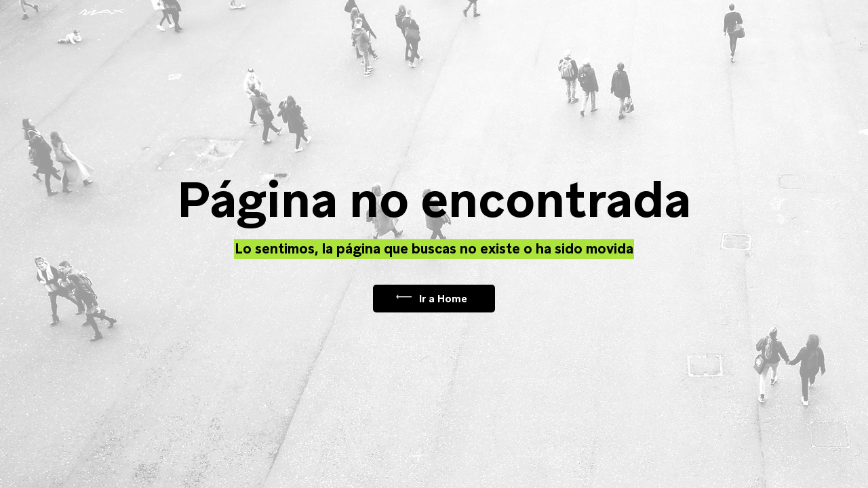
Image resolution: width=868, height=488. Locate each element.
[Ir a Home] (434, 299)
